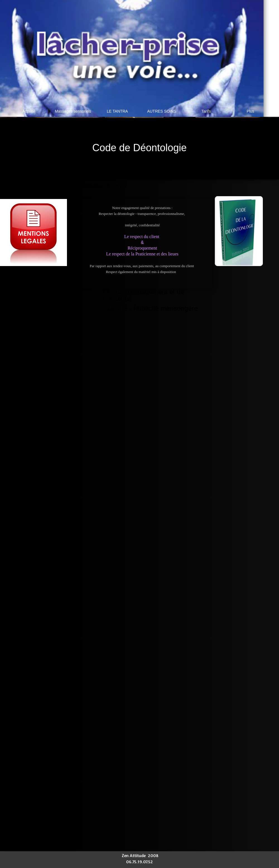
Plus (250, 111)
